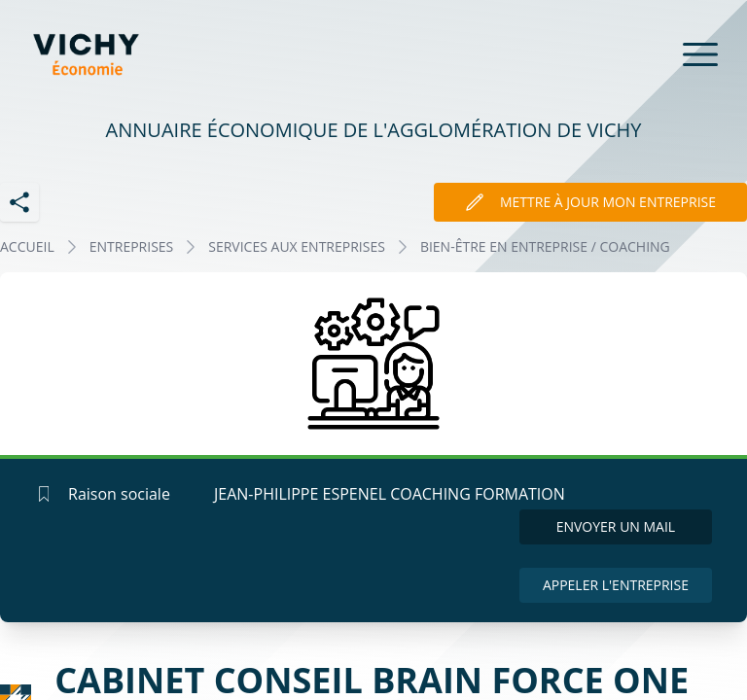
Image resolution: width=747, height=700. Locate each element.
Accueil (27, 246)
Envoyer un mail (616, 526)
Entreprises (132, 246)
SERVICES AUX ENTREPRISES (297, 246)
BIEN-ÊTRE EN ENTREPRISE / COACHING (545, 246)
